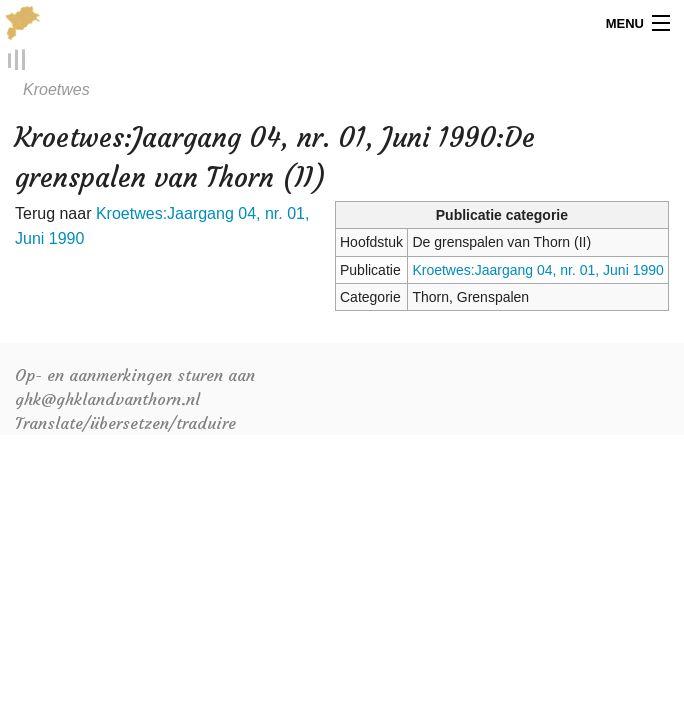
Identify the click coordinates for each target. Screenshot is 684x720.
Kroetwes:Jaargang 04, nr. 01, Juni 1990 (537, 270)
